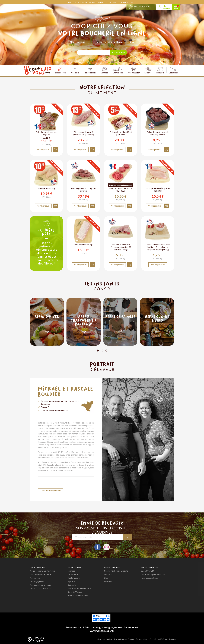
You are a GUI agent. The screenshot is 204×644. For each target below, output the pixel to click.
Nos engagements (38, 581)
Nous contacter (150, 567)
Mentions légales (104, 639)
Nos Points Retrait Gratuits (116, 571)
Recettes (108, 581)
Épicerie (72, 581)
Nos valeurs (35, 578)
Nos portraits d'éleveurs (40, 588)
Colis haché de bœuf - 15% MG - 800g (121, 190)
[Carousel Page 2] (102, 351)
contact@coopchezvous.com (153, 574)
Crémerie (160, 70)
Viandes (104, 70)
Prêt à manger (134, 70)
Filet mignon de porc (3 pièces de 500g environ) (83, 133)
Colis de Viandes (75, 592)
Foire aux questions (149, 578)
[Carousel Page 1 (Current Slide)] (98, 351)
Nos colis (75, 70)
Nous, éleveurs (78, 42)
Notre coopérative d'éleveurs (43, 571)
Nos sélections (90, 70)
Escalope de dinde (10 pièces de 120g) (158, 190)
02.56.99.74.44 (147, 571)
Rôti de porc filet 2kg (83, 245)
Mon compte (166, 7)
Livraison (108, 574)
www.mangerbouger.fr (102, 631)
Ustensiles (173, 70)
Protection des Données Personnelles (131, 639)
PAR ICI (133, 2)
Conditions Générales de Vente (163, 639)
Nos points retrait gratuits (109, 42)
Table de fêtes (60, 70)
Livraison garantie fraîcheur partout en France (142, 7)
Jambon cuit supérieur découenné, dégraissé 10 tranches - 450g (121, 247)
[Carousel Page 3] (106, 351)
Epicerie (148, 70)
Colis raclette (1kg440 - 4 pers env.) (121, 133)
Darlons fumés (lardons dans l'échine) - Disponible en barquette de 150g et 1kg (158, 247)
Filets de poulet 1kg (46, 188)
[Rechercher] (94, 53)
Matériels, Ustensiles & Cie (80, 588)
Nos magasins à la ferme (40, 585)
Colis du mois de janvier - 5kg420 (46, 133)
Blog (132, 42)
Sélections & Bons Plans (78, 595)
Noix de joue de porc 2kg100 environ (84, 190)
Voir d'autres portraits (51, 491)
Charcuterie (118, 70)
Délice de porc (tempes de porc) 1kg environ (158, 133)
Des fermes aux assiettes (41, 574)
